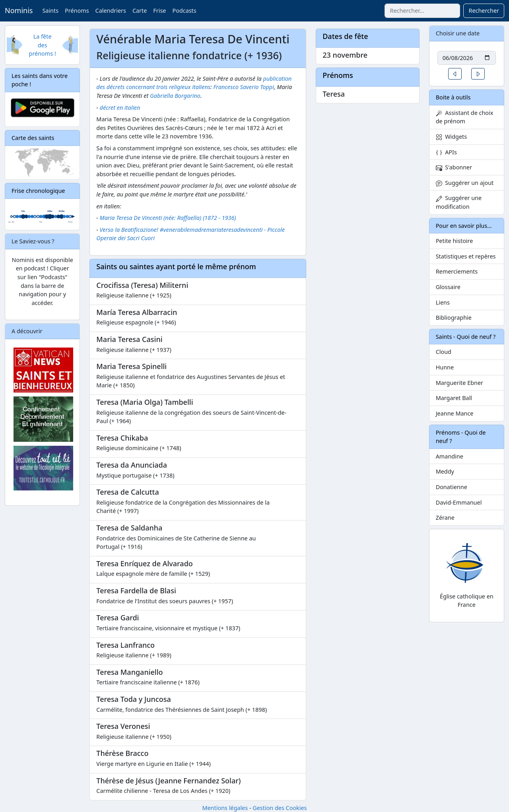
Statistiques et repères (466, 256)
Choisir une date (458, 33)
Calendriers (111, 11)
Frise (159, 11)
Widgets (452, 137)
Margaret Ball (454, 398)
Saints (50, 11)
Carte (140, 11)
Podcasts (184, 11)
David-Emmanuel (459, 502)
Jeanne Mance (455, 413)
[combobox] (422, 11)
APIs (446, 152)
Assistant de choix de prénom (465, 117)
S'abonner (454, 167)
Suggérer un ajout (465, 183)
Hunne (445, 367)
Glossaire (448, 287)
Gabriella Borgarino (175, 96)
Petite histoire (455, 241)
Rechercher (484, 11)
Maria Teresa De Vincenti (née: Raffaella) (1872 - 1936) (168, 218)
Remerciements (457, 271)
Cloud (444, 352)
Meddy (445, 471)
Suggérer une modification (459, 202)
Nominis (19, 10)
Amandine (450, 456)
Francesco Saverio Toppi (243, 87)
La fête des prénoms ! (43, 45)
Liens (443, 302)
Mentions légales (225, 808)
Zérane (445, 518)
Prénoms (77, 11)
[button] (455, 74)
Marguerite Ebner (459, 383)
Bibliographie (454, 318)
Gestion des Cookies (280, 808)
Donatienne (452, 487)
